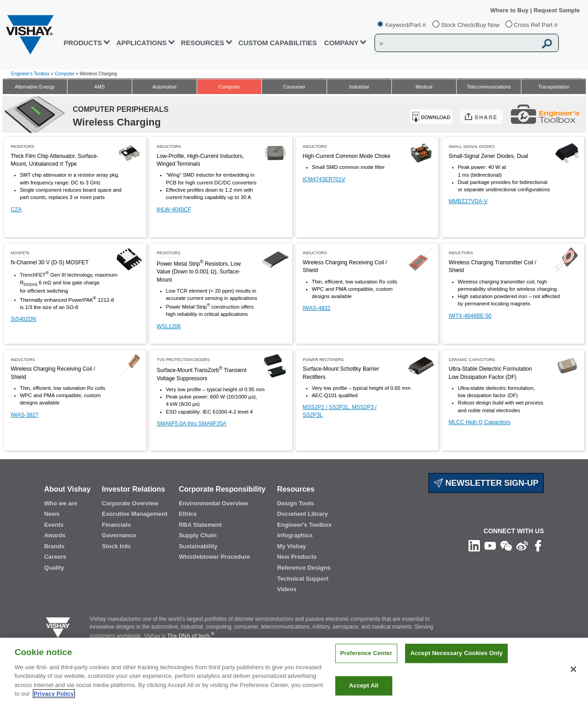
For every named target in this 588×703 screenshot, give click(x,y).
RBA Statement (200, 525)
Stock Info (116, 546)
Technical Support (303, 579)
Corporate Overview (130, 503)
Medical (424, 87)
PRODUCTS (83, 43)
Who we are (61, 503)
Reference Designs (304, 568)
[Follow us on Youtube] (490, 546)
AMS (100, 87)
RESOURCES (203, 43)
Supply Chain (198, 535)
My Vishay (292, 546)
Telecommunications (489, 87)
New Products (297, 557)
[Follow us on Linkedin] (474, 546)
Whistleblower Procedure (214, 557)
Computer (65, 74)
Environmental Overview (213, 503)
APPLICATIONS (142, 43)
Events (54, 525)
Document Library (303, 514)
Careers (55, 557)
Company (342, 43)
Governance (119, 535)
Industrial (359, 87)
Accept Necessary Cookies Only (456, 663)
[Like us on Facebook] (538, 546)
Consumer (294, 87)
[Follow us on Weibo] (522, 546)
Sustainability (198, 546)
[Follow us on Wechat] (506, 546)
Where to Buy (510, 10)
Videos (287, 589)
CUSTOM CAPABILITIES (278, 43)
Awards (55, 535)
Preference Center (366, 663)
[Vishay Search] (456, 43)
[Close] (573, 678)
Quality (54, 568)
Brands (55, 546)
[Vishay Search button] (547, 43)
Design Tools (296, 503)
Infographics (295, 535)
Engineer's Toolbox (31, 74)
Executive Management (135, 514)
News (52, 514)
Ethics (188, 514)
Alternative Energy (35, 87)
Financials (116, 525)
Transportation (554, 87)
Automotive (164, 87)
